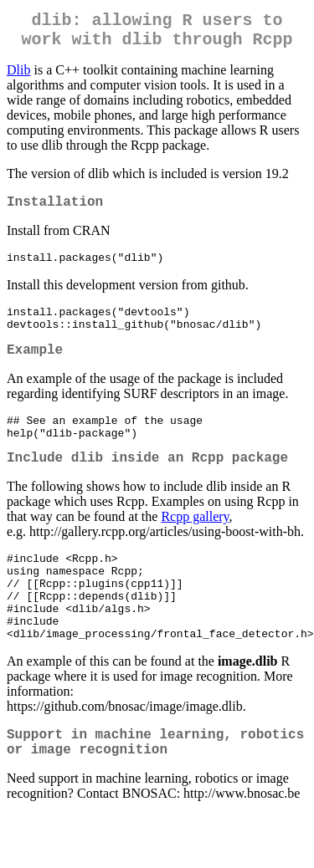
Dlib (18, 77)
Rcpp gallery (195, 546)
